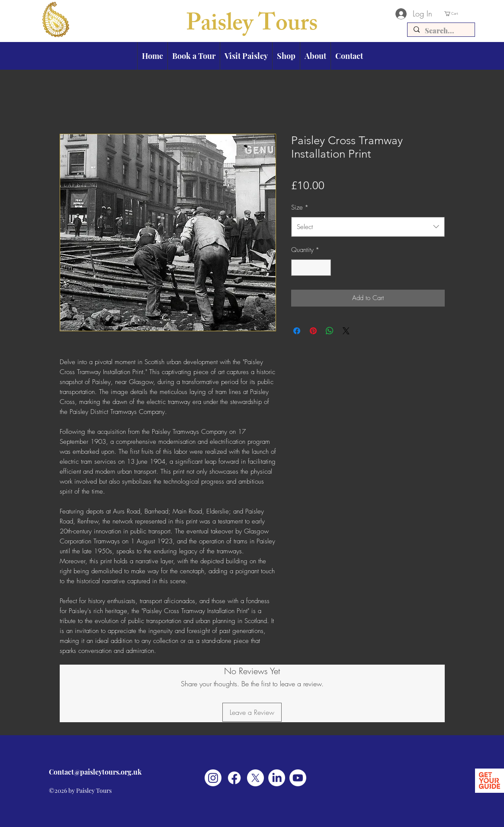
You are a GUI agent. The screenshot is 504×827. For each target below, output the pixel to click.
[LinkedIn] (277, 778)
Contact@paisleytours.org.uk (95, 772)
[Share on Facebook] (297, 331)
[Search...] (441, 31)
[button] (460, 14)
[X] (255, 778)
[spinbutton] (311, 268)
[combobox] (368, 227)
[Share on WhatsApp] (330, 331)
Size (300, 207)
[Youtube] (298, 778)
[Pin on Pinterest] (313, 331)
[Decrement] (298, 268)
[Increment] (324, 268)
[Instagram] (213, 778)
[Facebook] (234, 778)
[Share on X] (346, 331)
